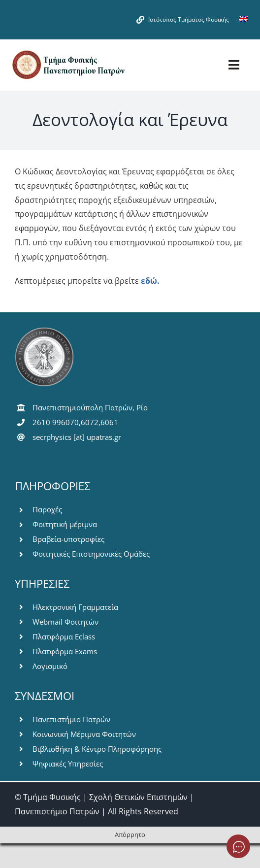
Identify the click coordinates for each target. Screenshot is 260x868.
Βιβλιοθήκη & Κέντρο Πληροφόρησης (97, 749)
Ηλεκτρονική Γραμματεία (75, 607)
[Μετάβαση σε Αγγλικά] (243, 20)
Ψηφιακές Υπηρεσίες (68, 764)
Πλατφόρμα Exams (65, 651)
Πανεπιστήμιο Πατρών (71, 719)
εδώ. (150, 281)
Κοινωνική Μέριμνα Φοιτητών (84, 734)
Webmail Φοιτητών (65, 622)
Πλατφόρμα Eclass (64, 636)
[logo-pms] (68, 53)
